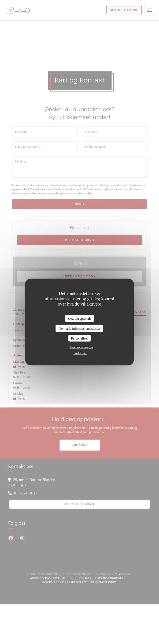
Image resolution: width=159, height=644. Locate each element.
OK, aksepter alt (79, 318)
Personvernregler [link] (81, 347)
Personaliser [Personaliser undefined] (80, 338)
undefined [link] (80, 353)
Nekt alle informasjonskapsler (80, 328)
